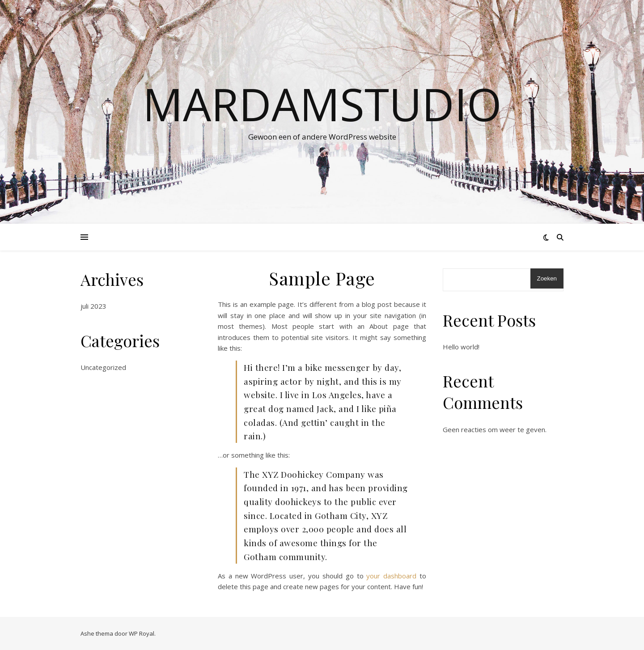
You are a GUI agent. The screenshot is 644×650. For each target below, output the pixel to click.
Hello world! (461, 347)
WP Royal (142, 633)
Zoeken (547, 278)
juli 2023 (93, 306)
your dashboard (391, 576)
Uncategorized (103, 367)
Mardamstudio (322, 104)
